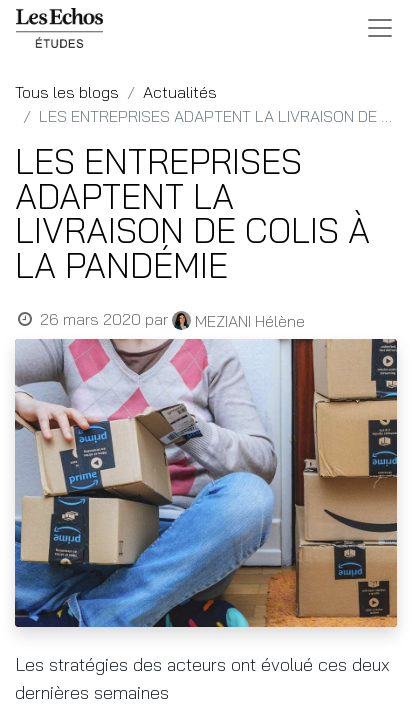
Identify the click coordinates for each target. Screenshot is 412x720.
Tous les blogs (67, 92)
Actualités (180, 92)
